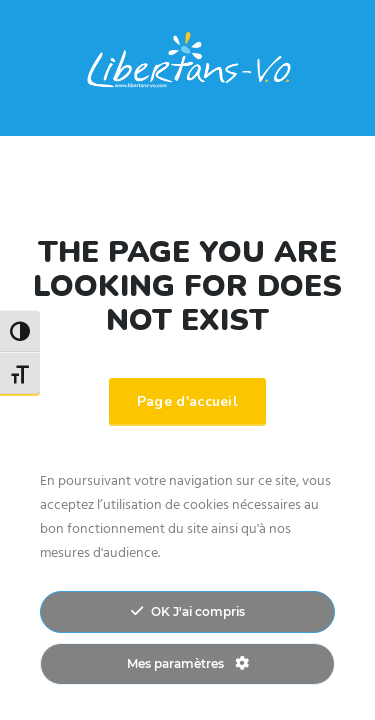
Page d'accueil (187, 401)
